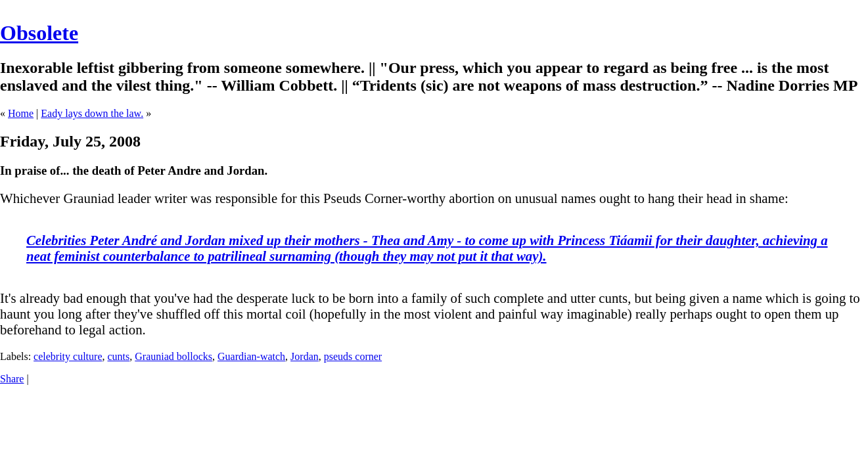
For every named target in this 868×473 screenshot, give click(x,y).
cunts (118, 356)
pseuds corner (353, 356)
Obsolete (39, 33)
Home (21, 113)
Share (12, 379)
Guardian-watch (251, 356)
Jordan (305, 356)
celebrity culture (68, 356)
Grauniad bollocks (173, 356)
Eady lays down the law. (92, 113)
